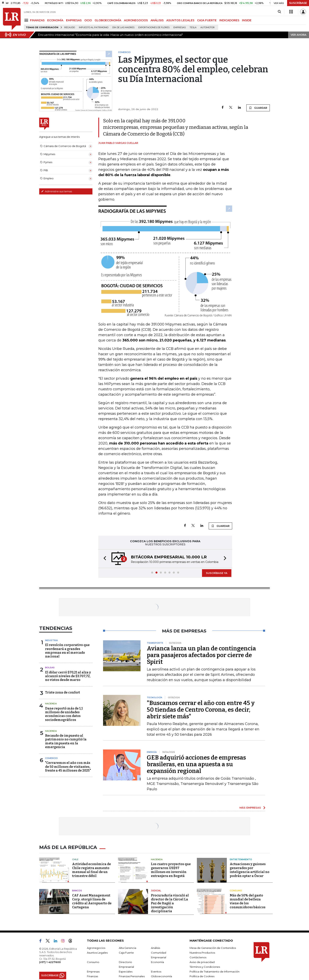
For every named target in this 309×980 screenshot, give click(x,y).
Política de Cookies (202, 976)
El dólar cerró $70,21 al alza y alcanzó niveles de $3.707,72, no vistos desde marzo (68, 676)
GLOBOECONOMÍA (108, 20)
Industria (51, 640)
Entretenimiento (241, 859)
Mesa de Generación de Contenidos (213, 948)
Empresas (180, 27)
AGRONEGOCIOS (136, 20)
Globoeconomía (161, 976)
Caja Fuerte (126, 953)
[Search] (279, 12)
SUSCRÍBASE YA (217, 573)
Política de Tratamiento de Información (215, 972)
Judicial (156, 891)
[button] (104, 559)
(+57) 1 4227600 (50, 962)
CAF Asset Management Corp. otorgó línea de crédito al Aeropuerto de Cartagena (92, 901)
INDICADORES (229, 20)
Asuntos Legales (97, 953)
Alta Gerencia (128, 948)
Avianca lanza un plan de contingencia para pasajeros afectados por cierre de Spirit (201, 655)
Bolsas (50, 668)
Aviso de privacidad (202, 962)
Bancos (77, 891)
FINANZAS (37, 20)
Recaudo (70, 27)
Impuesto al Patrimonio (94, 27)
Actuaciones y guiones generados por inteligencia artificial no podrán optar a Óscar (250, 870)
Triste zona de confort (63, 692)
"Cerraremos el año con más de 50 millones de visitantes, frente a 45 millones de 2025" (68, 767)
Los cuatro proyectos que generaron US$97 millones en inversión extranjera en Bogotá (171, 870)
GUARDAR (258, 108)
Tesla (193, 27)
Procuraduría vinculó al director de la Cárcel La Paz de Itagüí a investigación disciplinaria (170, 903)
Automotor (208, 27)
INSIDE (247, 20)
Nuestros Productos (202, 953)
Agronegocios (96, 948)
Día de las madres (123, 27)
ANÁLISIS (157, 20)
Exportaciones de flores (154, 27)
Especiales (126, 972)
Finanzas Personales (132, 976)
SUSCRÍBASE (298, 3)
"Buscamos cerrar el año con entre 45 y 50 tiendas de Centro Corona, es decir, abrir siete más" (201, 710)
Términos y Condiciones (205, 967)
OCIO (88, 20)
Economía (157, 962)
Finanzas (92, 976)
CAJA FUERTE (207, 20)
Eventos (156, 972)
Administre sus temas (57, 191)
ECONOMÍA (55, 20)
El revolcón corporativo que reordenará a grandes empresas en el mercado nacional (67, 651)
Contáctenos (198, 957)
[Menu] (27, 20)
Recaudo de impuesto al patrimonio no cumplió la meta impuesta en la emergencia (66, 741)
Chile (75, 859)
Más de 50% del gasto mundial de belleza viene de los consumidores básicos (248, 901)
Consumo (236, 891)
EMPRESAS (74, 20)
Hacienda (51, 704)
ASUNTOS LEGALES (180, 20)
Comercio (51, 758)
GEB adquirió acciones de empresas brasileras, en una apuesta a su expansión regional (196, 764)
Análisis (155, 948)
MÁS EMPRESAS (250, 808)
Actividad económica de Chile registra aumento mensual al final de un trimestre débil (92, 870)
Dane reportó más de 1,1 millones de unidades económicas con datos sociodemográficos (64, 714)
